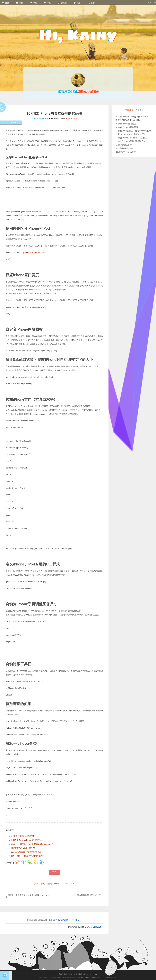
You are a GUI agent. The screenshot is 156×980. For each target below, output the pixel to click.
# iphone (64, 884)
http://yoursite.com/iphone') (33, 252)
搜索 (91, 3)
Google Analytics (75, 977)
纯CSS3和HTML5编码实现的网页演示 (28, 856)
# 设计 (35, 884)
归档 (19, 3)
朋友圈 (62, 3)
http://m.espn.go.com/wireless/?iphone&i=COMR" (44, 187)
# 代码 (42, 884)
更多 (77, 3)
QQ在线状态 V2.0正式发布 (23, 848)
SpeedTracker (100, 977)
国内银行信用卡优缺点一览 (90, 895)
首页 (5, 3)
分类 (33, 3)
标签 (47, 3)
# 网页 (49, 884)
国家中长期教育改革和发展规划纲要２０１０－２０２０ (27, 897)
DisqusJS (97, 927)
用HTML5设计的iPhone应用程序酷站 (27, 840)
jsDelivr (53, 977)
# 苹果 (72, 884)
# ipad (56, 884)
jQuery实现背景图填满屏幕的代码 (26, 852)
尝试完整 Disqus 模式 (69, 920)
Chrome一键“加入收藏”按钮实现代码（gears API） (33, 844)
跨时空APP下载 (44, 977)
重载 (55, 920)
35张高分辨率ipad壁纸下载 (23, 836)
